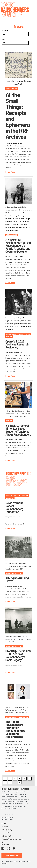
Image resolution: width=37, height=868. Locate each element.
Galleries (5, 827)
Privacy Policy (7, 830)
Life (21, 573)
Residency (10, 498)
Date (4, 39)
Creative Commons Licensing (12, 839)
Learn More (10, 172)
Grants (9, 337)
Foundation (24, 495)
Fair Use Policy (7, 836)
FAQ (3, 842)
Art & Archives (12, 88)
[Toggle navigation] (33, 4)
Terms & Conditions (9, 833)
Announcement (12, 334)
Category (5, 31)
